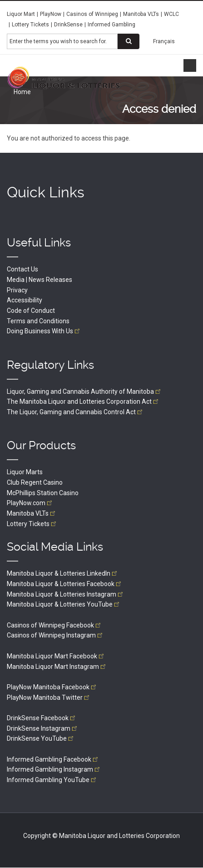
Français (164, 41)
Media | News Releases (40, 280)
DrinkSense (68, 25)
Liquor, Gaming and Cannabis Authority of (84, 391)
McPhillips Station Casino (43, 493)
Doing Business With (44, 331)
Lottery (32, 524)
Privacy (17, 290)
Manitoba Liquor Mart (56, 656)
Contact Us (22, 269)
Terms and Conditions (38, 321)
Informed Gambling (111, 25)
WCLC (171, 14)
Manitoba (32, 513)
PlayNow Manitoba (52, 687)
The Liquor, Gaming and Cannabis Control (75, 412)
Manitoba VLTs (141, 14)
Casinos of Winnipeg (92, 14)
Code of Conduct (31, 311)
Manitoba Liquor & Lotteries (63, 573)
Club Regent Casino (35, 482)
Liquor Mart (21, 14)
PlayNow (51, 14)
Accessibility (25, 300)
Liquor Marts (25, 472)
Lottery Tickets (30, 25)
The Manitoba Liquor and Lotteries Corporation (83, 401)
